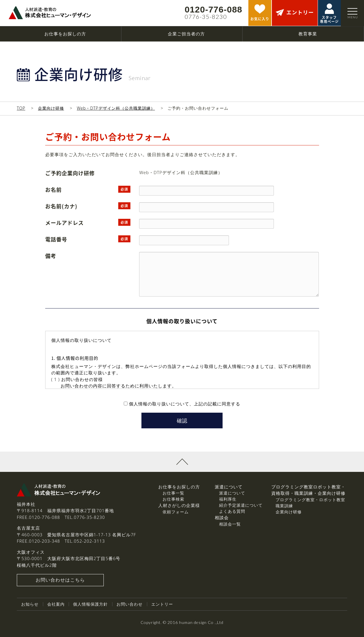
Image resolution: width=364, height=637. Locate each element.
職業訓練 (284, 506)
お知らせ (30, 604)
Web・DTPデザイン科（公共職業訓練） (116, 108)
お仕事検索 (173, 499)
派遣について (232, 493)
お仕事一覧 (173, 493)
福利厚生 (228, 499)
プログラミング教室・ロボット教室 (310, 500)
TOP (21, 108)
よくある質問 (232, 511)
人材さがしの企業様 (179, 506)
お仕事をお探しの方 (179, 487)
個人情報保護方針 (90, 604)
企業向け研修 (51, 108)
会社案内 (56, 604)
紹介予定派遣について (241, 505)
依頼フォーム (176, 512)
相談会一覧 (230, 524)
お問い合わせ (130, 604)
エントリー (162, 604)
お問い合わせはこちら (60, 580)
